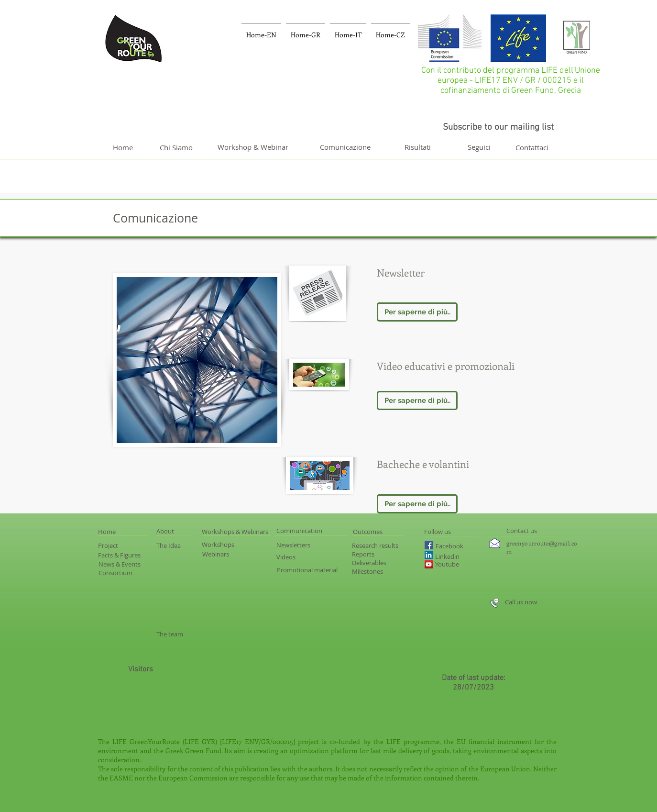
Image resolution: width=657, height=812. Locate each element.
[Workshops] (225, 545)
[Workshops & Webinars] (248, 532)
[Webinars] (235, 554)
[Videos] (290, 557)
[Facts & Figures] (128, 555)
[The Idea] (176, 545)
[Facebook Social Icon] (429, 545)
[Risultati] (417, 147)
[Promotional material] (319, 570)
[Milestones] (368, 571)
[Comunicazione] (345, 147)
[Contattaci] (532, 147)
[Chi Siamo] (176, 147)
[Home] (123, 147)
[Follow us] (450, 532)
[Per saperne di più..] (417, 312)
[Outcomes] (386, 532)
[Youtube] (456, 564)
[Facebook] (455, 546)
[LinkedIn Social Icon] (429, 555)
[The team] (170, 634)
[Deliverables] (376, 563)
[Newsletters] (294, 545)
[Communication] (310, 531)
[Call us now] (541, 602)
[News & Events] (128, 564)
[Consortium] (122, 573)
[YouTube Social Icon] (429, 564)
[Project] (115, 545)
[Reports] (370, 554)
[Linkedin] (461, 556)
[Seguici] (479, 147)
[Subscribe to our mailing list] (498, 128)
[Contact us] (521, 531)
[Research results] (390, 545)
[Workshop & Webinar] (253, 147)
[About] (173, 531)
